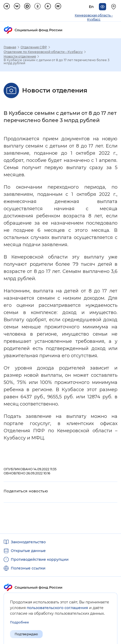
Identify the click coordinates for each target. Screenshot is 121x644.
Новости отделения (20, 57)
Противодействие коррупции (40, 559)
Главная (10, 47)
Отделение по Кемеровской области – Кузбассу (43, 52)
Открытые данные (28, 551)
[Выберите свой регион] (114, 7)
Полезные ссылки (28, 568)
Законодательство (28, 542)
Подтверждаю (26, 634)
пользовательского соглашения (57, 608)
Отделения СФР (34, 47)
